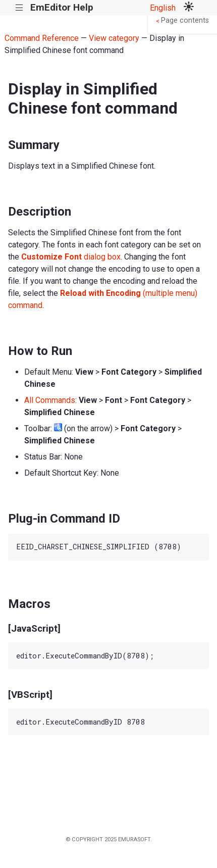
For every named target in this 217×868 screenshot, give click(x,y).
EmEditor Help (62, 7)
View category (114, 38)
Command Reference (42, 38)
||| (19, 8)
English (163, 8)
